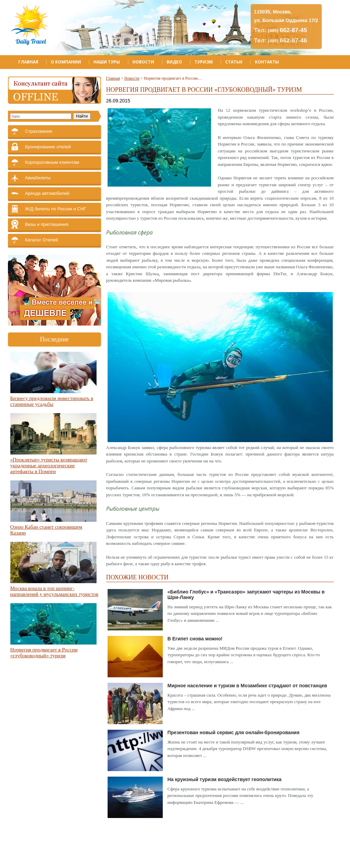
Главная (28, 62)
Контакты (267, 62)
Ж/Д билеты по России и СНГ (56, 209)
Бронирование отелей (48, 147)
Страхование (39, 131)
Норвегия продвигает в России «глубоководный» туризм (44, 653)
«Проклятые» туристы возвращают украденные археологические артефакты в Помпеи (49, 466)
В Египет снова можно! (195, 639)
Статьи (234, 62)
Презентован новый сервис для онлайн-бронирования (234, 732)
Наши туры (107, 62)
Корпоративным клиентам (52, 162)
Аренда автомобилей (47, 193)
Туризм (204, 62)
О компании (66, 62)
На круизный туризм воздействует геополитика (225, 779)
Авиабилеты (38, 178)
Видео (174, 62)
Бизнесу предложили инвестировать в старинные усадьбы (52, 401)
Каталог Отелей (42, 240)
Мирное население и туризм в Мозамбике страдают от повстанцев (247, 686)
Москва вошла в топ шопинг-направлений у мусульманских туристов (54, 591)
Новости (143, 62)
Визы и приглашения (47, 224)
